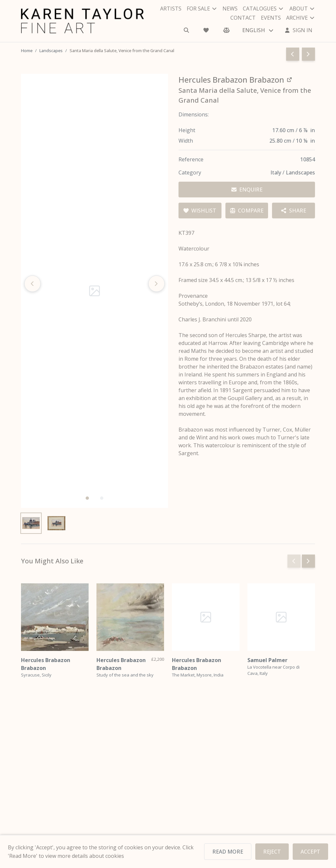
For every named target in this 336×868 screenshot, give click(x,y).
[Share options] (294, 211)
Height (187, 130)
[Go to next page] (308, 54)
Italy (276, 172)
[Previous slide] (32, 284)
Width (186, 141)
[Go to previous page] (293, 54)
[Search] (187, 30)
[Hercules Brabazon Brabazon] (55, 617)
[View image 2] (56, 523)
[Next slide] (157, 284)
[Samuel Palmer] (281, 617)
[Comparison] (226, 30)
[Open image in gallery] (94, 291)
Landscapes (52, 50)
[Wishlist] (207, 30)
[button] (87, 498)
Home (27, 50)
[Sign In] (299, 30)
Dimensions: (194, 114)
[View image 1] (31, 523)
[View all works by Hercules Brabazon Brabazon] (237, 80)
